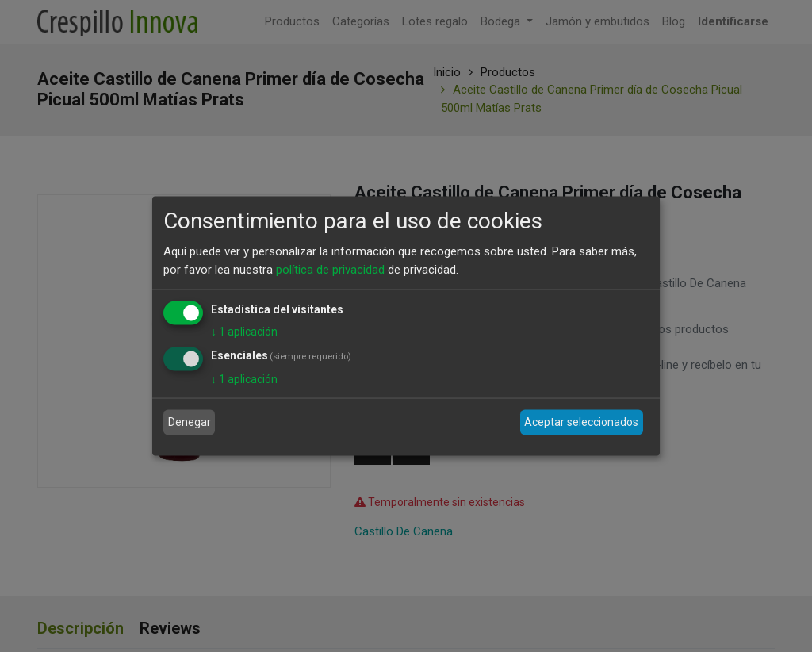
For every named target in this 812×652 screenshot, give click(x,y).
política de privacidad (330, 269)
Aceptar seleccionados (581, 422)
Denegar (190, 422)
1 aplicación (244, 332)
